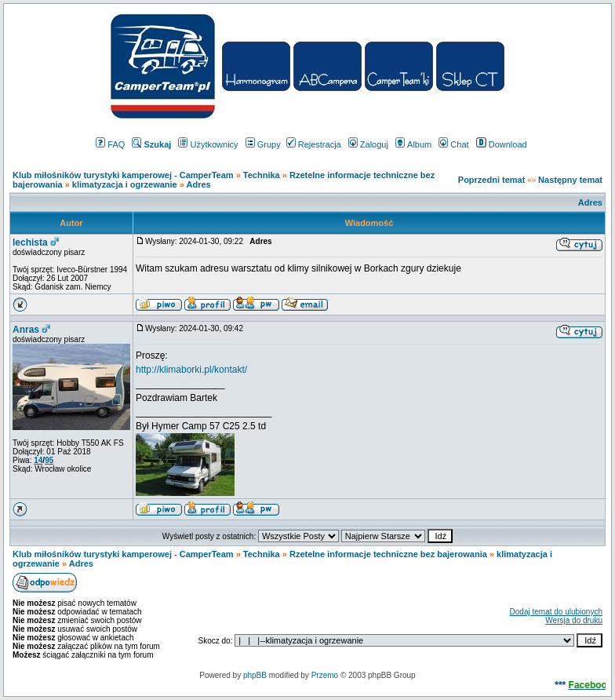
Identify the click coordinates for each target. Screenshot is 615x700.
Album (413, 144)
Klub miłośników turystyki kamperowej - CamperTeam (123, 175)
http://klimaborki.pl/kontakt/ (191, 370)
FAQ (110, 144)
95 (49, 460)
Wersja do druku (574, 620)
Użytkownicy (208, 144)
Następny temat (570, 180)
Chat (453, 144)
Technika (262, 175)
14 (38, 460)
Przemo (325, 675)
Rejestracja (314, 144)
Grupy (263, 144)
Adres (199, 184)
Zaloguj (368, 144)
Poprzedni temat (492, 180)
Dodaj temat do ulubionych (556, 612)
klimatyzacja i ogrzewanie (125, 184)
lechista (30, 242)
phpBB (255, 675)
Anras (26, 330)
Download (502, 144)
